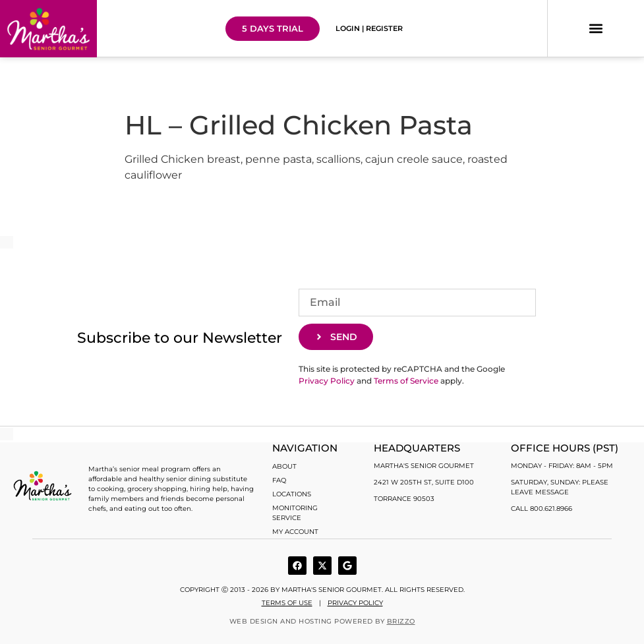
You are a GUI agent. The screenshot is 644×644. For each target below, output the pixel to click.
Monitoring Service (295, 513)
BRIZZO (401, 621)
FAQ (279, 480)
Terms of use (287, 603)
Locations (292, 494)
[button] (596, 29)
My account (295, 532)
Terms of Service (406, 381)
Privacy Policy (327, 381)
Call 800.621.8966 (542, 509)
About (284, 466)
